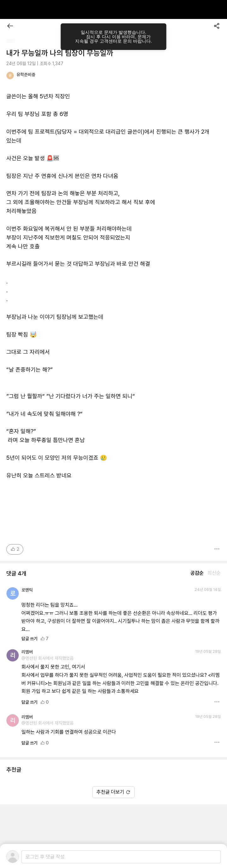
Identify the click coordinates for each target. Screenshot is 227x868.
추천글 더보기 (113, 792)
